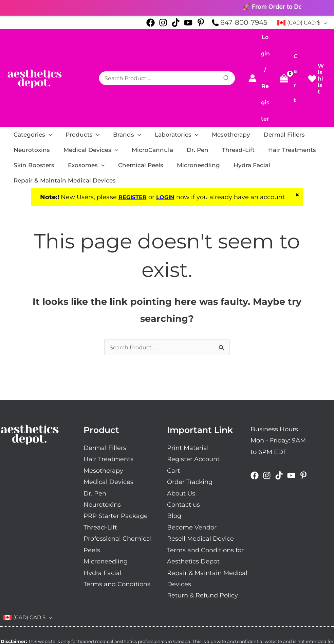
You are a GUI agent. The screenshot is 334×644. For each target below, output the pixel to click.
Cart (173, 421)
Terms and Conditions (117, 535)
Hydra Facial (103, 523)
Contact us (183, 455)
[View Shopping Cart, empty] (289, 61)
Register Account (193, 410)
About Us (181, 444)
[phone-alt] (239, 23)
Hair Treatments (108, 410)
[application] (45, 100)
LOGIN (167, 147)
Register (265, 76)
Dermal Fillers (105, 398)
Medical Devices (108, 433)
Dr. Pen (95, 444)
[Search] (233, 61)
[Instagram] (163, 23)
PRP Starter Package (116, 467)
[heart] (316, 61)
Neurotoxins (102, 455)
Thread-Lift (100, 478)
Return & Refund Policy (202, 546)
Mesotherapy (103, 421)
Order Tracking (190, 433)
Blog (174, 467)
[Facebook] (151, 23)
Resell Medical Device (200, 489)
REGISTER (131, 147)
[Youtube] (188, 23)
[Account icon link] (254, 61)
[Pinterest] (201, 23)
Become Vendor (192, 478)
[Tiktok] (176, 23)
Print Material (188, 398)
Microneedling (106, 512)
